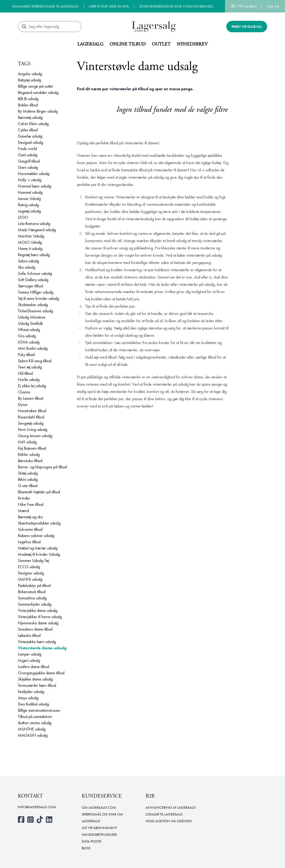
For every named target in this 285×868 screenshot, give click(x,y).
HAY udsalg (27, 442)
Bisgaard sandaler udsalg (38, 92)
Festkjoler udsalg (31, 692)
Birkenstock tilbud (32, 592)
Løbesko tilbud (29, 635)
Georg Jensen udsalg (35, 436)
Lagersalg (90, 44)
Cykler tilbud (28, 130)
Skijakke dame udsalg (35, 679)
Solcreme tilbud (30, 529)
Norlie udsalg (29, 380)
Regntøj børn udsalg (34, 255)
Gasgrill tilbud (29, 161)
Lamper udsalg (30, 654)
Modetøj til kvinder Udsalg (39, 554)
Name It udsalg (30, 248)
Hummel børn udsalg (35, 186)
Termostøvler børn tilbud (37, 685)
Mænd (23, 511)
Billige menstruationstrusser (39, 710)
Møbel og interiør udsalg (38, 548)
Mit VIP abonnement (99, 828)
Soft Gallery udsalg (33, 280)
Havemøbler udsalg (34, 174)
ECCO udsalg (29, 567)
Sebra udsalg (28, 261)
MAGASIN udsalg (33, 735)
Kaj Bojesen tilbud (32, 448)
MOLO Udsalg (30, 242)
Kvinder (24, 498)
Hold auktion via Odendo (169, 821)
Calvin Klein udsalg (33, 124)
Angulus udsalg (30, 74)
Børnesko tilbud (30, 461)
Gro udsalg (27, 336)
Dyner (23, 404)
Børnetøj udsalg (30, 117)
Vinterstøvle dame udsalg (42, 648)
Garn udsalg (28, 167)
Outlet (161, 44)
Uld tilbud (25, 373)
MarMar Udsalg (31, 236)
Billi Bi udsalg (28, 99)
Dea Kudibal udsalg (33, 704)
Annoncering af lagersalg (171, 807)
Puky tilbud (26, 355)
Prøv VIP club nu (247, 27)
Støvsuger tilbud (30, 286)
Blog (86, 848)
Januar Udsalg (29, 199)
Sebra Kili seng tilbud (35, 361)
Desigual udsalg (30, 142)
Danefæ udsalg (30, 136)
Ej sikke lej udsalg (32, 386)
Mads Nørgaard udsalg (37, 230)
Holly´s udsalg (30, 180)
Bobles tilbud (28, 105)
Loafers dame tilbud (33, 667)
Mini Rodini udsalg (33, 348)
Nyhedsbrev (192, 44)
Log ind (273, 6)
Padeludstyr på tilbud (34, 585)
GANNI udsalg (30, 579)
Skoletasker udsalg (33, 305)
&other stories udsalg (35, 723)
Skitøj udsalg (28, 473)
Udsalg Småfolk (30, 323)
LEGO (23, 217)
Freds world (27, 149)
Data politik (92, 841)
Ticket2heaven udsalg (35, 311)
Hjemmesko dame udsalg (38, 623)
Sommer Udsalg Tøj (33, 561)
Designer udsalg (31, 573)
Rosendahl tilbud (31, 417)
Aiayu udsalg (28, 698)
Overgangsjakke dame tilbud (41, 673)
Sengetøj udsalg (31, 423)
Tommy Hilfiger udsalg (36, 292)
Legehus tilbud (29, 542)
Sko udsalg (27, 267)
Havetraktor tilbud (32, 411)
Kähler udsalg (29, 454)
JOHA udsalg (29, 342)
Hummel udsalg (30, 192)
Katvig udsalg (28, 205)
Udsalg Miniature (32, 317)
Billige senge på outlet (35, 86)
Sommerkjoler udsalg (35, 604)
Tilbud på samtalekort (35, 717)
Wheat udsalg (29, 330)
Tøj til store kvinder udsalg (38, 298)
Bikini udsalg (28, 479)
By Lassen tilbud (30, 398)
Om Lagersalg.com (99, 807)
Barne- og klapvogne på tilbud (42, 467)
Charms (24, 392)
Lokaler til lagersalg (164, 814)
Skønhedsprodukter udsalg (39, 523)
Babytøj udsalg (29, 80)
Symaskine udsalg (32, 598)
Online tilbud (128, 44)
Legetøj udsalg (29, 211)
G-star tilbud (28, 486)
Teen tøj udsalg (30, 367)
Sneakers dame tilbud (35, 629)
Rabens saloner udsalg (36, 536)
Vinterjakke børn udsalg (37, 642)
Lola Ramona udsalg (34, 224)
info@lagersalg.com (37, 807)
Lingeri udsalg (29, 660)
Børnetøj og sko (30, 517)
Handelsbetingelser (99, 834)
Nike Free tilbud (31, 504)
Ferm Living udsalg (33, 429)
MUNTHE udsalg (32, 729)
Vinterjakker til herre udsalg (40, 617)
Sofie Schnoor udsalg (35, 273)
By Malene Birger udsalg (38, 111)
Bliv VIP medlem (244, 6)
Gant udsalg (28, 155)
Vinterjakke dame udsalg (38, 610)
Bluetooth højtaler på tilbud (39, 492)
